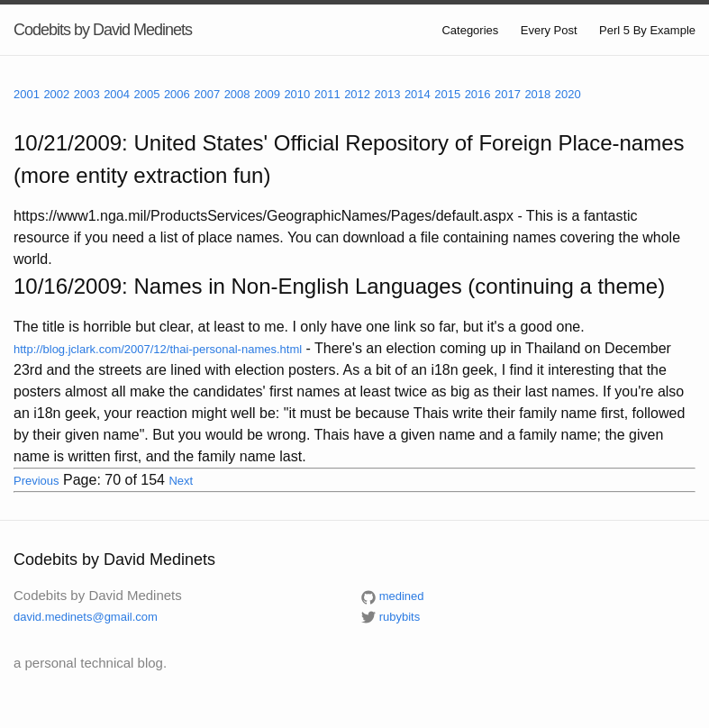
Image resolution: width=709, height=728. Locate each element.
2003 (87, 94)
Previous (36, 481)
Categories (470, 30)
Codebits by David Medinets (103, 30)
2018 (537, 94)
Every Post (549, 30)
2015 (447, 94)
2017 (508, 94)
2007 (207, 94)
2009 (267, 94)
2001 (27, 94)
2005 (147, 94)
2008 (237, 94)
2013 (388, 94)
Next (181, 481)
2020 (568, 94)
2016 (478, 94)
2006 (177, 94)
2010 (297, 94)
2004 (117, 94)
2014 (418, 94)
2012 (357, 94)
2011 (327, 94)
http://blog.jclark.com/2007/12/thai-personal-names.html (158, 349)
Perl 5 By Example (647, 30)
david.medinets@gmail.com (86, 617)
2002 (56, 94)
